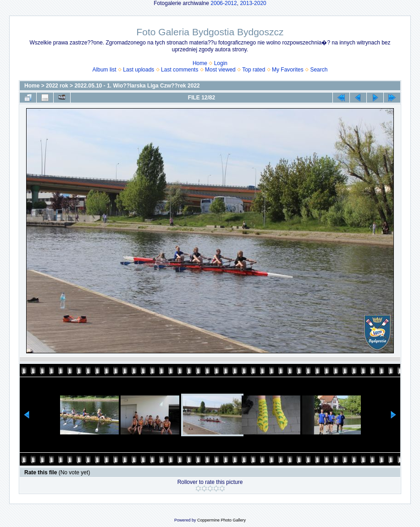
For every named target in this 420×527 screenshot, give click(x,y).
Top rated (254, 70)
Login (221, 63)
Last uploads (138, 70)
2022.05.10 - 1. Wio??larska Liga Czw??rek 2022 (137, 86)
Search (319, 70)
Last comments (180, 70)
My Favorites (288, 70)
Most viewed (220, 70)
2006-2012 (224, 3)
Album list (105, 70)
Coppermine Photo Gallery (221, 520)
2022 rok (57, 86)
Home (200, 63)
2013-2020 (253, 3)
